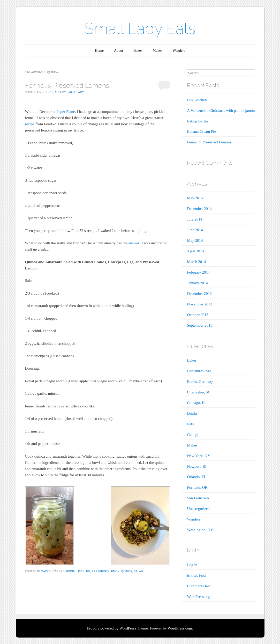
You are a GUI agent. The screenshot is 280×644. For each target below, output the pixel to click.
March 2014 (196, 262)
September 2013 (200, 325)
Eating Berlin (197, 121)
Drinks (192, 413)
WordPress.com (180, 628)
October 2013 (198, 315)
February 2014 (198, 272)
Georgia (193, 435)
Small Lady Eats (140, 28)
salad (138, 571)
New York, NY (199, 456)
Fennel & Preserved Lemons (67, 85)
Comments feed (199, 586)
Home (99, 51)
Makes (157, 51)
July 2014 (195, 219)
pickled (84, 571)
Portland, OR (197, 487)
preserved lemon (106, 571)
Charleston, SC (199, 392)
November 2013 (199, 304)
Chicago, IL (196, 403)
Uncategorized (198, 509)
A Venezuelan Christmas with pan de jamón (221, 111)
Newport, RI (197, 466)
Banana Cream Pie (201, 131)
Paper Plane (66, 112)
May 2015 (195, 198)
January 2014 (197, 283)
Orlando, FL (196, 477)
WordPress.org (198, 597)
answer (134, 243)
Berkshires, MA (199, 371)
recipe (30, 124)
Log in (192, 565)
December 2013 (199, 294)
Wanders (179, 51)
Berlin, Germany (200, 382)
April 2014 (195, 251)
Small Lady (75, 92)
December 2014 (199, 209)
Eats (190, 424)
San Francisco (198, 498)
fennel (71, 571)
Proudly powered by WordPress (112, 628)
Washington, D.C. (201, 530)
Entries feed (196, 575)
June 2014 (195, 230)
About (119, 51)
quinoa (127, 571)
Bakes (138, 51)
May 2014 (195, 240)
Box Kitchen (197, 100)
